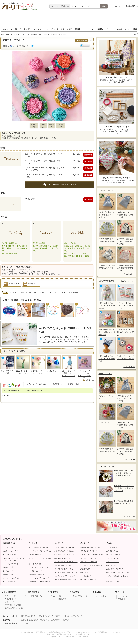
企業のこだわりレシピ (14, 608)
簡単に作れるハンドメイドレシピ (118, 572)
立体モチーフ (74, 293)
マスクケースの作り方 (10, 551)
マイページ (121, 29)
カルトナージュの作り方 (89, 562)
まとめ (46, 29)
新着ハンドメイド (105, 374)
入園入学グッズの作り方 (115, 569)
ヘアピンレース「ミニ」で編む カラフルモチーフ (85, 374)
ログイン (119, 6)
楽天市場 (88, 155)
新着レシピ (9, 602)
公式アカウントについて (61, 620)
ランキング (25, 29)
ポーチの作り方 (8, 571)
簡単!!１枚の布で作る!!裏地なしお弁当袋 (107, 231)
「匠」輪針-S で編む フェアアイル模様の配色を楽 (107, 296)
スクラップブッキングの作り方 (91, 565)
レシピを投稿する (35, 596)
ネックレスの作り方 (36, 571)
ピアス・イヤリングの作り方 (39, 567)
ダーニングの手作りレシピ (64, 569)
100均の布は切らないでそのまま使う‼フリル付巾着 (107, 206)
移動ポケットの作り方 (114, 582)
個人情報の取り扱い (29, 616)
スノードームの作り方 (114, 558)
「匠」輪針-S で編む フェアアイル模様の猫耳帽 (107, 350)
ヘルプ (135, 34)
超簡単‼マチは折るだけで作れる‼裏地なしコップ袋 (125, 232)
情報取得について (46, 616)
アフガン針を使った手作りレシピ (66, 562)
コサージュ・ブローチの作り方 (39, 582)
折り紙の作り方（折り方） (90, 551)
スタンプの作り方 (113, 562)
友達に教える (12, 284)
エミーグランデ (17, 293)
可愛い (43, 293)
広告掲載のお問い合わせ (39, 620)
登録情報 (122, 599)
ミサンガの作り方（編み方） (39, 547)
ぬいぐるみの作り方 (113, 555)
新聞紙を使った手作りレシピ (90, 547)
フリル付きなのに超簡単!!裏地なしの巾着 (107, 257)
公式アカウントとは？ (128, 281)
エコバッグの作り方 (10, 555)
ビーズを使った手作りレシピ (39, 578)
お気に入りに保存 (81, 42)
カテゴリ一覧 (10, 596)
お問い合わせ (77, 616)
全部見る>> (90, 380)
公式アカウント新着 (106, 281)
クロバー (25, 624)
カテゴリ (14, 29)
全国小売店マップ (80, 596)
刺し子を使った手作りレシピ (65, 576)
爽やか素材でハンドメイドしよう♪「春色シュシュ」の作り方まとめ (124, 473)
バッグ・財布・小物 (33, 34)
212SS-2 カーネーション (38, 372)
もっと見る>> (129, 274)
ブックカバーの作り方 (88, 558)
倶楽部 (77, 29)
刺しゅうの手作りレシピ (63, 565)
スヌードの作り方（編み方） (65, 547)
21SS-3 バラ (53, 371)
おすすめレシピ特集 (13, 605)
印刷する (29, 284)
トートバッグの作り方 (10, 564)
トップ (5, 29)
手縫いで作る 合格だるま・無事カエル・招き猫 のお (107, 323)
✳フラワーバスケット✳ (107, 388)
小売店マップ (102, 29)
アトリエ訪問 (67, 29)
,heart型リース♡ (107, 413)
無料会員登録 (132, 6)
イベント (55, 29)
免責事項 (58, 616)
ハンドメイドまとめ (106, 466)
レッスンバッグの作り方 (11, 578)
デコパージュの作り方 (88, 580)
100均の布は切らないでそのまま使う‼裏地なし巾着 (125, 206)
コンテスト (36, 29)
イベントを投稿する (58, 599)
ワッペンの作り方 (35, 564)
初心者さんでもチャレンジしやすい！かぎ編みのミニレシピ (124, 488)
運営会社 (25, 620)
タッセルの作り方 (35, 555)
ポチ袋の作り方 (86, 576)
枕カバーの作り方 (113, 565)
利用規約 (66, 616)
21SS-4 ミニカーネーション (22, 372)
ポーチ (45, 34)
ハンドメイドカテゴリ (16, 34)
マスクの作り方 (8, 547)
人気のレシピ (10, 599)
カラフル (53, 293)
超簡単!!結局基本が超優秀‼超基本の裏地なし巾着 (125, 259)
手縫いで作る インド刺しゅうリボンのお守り (125, 323)
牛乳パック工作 (86, 572)
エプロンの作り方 (9, 582)
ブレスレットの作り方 (36, 574)
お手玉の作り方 (8, 574)
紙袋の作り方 (85, 569)
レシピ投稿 (132, 29)
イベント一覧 (55, 596)
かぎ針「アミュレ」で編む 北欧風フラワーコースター (125, 350)
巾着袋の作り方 (8, 567)
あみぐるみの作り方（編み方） (65, 551)
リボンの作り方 (112, 547)
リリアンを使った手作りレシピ (65, 580)
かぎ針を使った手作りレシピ (65, 555)
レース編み (32, 293)
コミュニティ (88, 29)
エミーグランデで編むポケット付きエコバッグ (69, 373)
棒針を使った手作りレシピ (64, 558)
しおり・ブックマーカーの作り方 (92, 555)
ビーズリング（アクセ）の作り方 (40, 551)
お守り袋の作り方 (113, 551)
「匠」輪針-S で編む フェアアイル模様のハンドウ (125, 296)
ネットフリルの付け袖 (7, 372)
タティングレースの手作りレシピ (66, 572)
